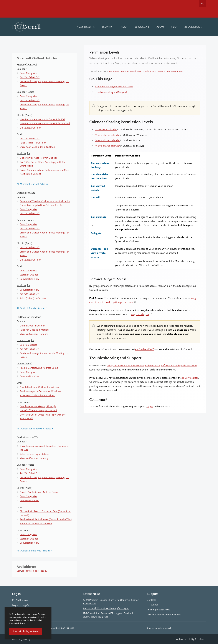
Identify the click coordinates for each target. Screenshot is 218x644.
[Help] (174, 27)
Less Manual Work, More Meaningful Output (106, 608)
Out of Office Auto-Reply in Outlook (38, 158)
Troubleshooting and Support (111, 92)
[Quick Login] (193, 27)
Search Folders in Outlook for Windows (40, 387)
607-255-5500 (68, 628)
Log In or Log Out (21, 605)
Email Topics (23, 153)
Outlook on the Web (174, 71)
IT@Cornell (26, 27)
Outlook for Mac (135, 71)
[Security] (107, 27)
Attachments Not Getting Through (38, 406)
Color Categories (28, 73)
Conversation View (29, 279)
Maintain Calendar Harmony (34, 334)
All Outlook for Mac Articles (31, 308)
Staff (19, 571)
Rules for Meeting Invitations (35, 330)
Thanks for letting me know (25, 631)
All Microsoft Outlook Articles (32, 184)
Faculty (43, 571)
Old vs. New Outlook (30, 128)
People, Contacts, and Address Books (39, 368)
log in (150, 406)
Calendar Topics (25, 92)
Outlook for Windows (153, 71)
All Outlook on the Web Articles (33, 551)
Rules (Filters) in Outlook (33, 143)
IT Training (152, 605)
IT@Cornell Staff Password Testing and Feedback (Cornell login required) (108, 615)
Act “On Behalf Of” (30, 77)
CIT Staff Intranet (21, 600)
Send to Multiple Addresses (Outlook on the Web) (46, 519)
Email (20, 134)
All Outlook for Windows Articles (34, 429)
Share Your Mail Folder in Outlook (37, 147)
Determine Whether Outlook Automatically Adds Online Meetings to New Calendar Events (45, 203)
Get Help (151, 600)
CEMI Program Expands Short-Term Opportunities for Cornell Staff (111, 602)
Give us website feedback (159, 628)
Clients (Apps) (24, 115)
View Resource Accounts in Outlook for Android (45, 123)
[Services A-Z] (142, 27)
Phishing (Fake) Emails (158, 610)
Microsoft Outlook (118, 71)
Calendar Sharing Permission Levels (114, 86)
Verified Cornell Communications (164, 615)
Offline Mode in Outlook (32, 326)
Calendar (22, 69)
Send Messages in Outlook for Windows (40, 391)
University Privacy (17, 623)
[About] (160, 27)
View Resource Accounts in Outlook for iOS (42, 119)
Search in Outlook (29, 275)
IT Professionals (30, 571)
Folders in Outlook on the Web (36, 523)
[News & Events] (86, 27)
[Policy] (124, 27)
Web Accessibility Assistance (191, 639)
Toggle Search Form (202, 4)
